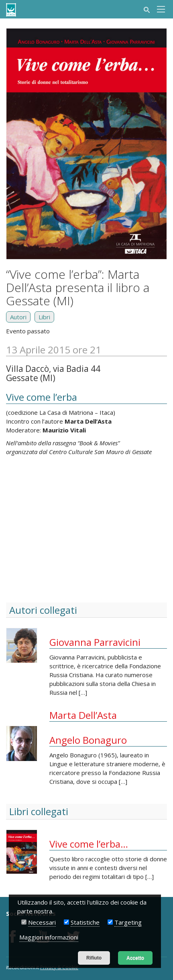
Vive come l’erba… (89, 844)
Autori (18, 317)
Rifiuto (94, 958)
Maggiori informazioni (49, 937)
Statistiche (85, 922)
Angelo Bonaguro (88, 740)
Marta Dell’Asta (83, 715)
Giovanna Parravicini (95, 642)
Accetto (135, 958)
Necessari (42, 922)
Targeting (128, 922)
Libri (44, 317)
